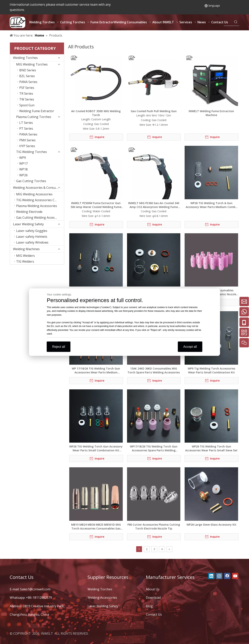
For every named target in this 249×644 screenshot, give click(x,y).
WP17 (23, 163)
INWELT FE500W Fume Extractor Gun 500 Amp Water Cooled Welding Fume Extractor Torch (96, 205)
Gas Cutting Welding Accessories (40, 218)
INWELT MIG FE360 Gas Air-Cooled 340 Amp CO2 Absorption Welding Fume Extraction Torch (154, 205)
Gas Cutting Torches (31, 181)
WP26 (23, 175)
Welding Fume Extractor (37, 111)
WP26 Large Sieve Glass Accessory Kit (211, 525)
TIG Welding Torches (32, 152)
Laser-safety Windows (32, 242)
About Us (153, 589)
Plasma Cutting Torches (34, 117)
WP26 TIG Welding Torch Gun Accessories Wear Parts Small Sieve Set (211, 448)
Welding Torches (25, 58)
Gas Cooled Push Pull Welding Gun (154, 111)
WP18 (23, 169)
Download (153, 598)
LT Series (26, 123)
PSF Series (27, 88)
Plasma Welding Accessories (37, 206)
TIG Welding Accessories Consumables (40, 200)
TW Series (27, 99)
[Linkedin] (211, 576)
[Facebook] (227, 576)
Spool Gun (27, 105)
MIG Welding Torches (32, 64)
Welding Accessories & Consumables (39, 188)
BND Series (28, 70)
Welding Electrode (29, 212)
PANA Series (28, 82)
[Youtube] (235, 576)
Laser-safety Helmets (32, 237)
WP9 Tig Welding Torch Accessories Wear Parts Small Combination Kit (211, 370)
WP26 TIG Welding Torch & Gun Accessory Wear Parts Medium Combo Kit (211, 205)
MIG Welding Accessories (34, 194)
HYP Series (27, 146)
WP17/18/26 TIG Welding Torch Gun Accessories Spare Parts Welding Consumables (154, 448)
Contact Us (154, 614)
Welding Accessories (102, 598)
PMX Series (27, 140)
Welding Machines (26, 249)
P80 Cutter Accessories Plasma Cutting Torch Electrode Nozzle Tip (154, 526)
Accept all (190, 346)
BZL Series (27, 76)
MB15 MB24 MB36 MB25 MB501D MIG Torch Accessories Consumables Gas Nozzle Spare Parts (96, 527)
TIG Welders (25, 261)
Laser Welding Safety (28, 224)
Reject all (59, 346)
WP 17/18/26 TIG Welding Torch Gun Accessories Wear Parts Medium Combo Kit (96, 370)
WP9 (23, 158)
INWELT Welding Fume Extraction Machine (211, 113)
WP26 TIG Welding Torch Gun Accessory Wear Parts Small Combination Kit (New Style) (96, 448)
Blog (149, 606)
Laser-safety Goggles (32, 231)
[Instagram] (219, 576)
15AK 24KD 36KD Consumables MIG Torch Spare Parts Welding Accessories (154, 370)
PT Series (26, 128)
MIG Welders (25, 256)
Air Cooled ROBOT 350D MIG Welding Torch (96, 113)
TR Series (26, 93)
